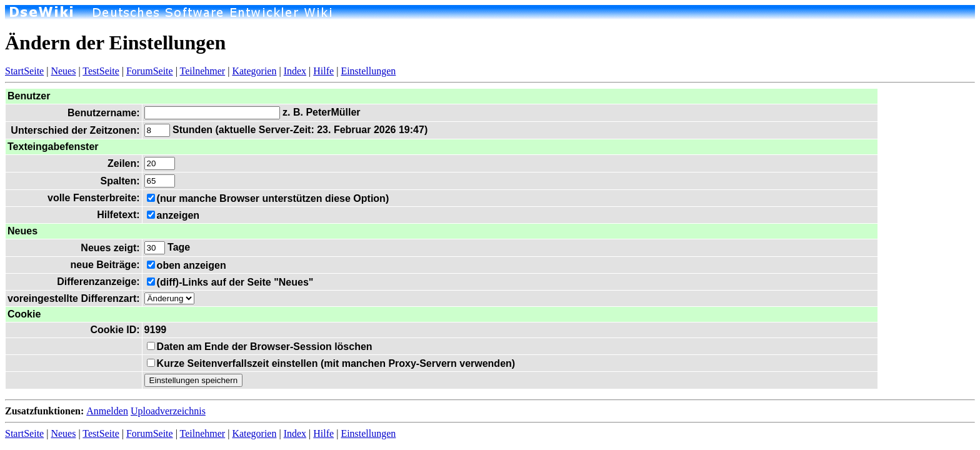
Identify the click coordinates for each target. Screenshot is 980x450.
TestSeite (101, 71)
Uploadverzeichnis (168, 411)
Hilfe (323, 71)
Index (295, 71)
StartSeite (24, 71)
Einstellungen (368, 71)
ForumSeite (150, 71)
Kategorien (254, 71)
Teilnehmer (203, 71)
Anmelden (107, 411)
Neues (63, 71)
